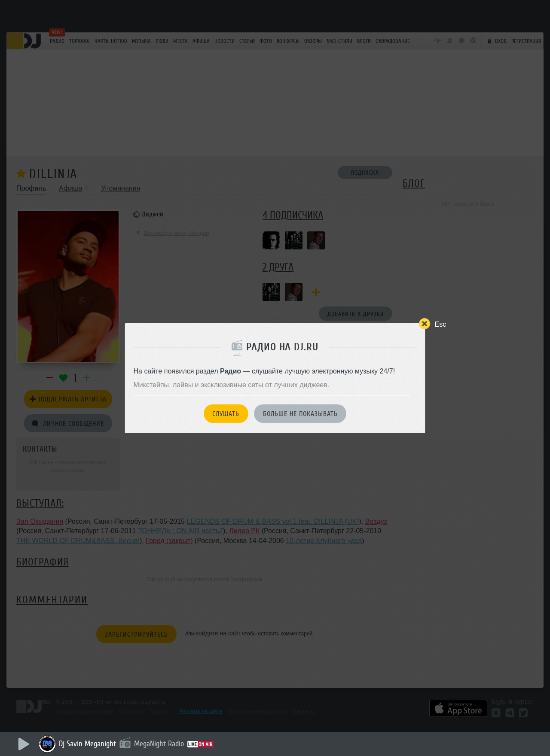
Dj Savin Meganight (87, 744)
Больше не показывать (300, 414)
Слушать (226, 414)
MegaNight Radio (159, 744)
